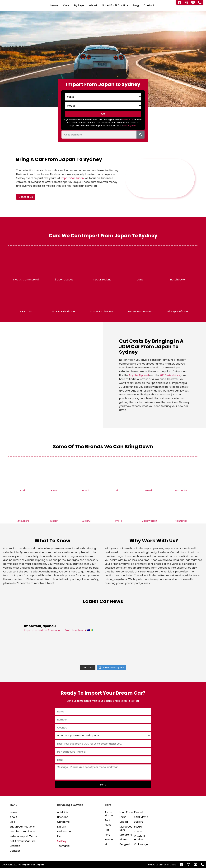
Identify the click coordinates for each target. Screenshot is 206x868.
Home (54, 5)
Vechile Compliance (22, 831)
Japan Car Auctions (22, 827)
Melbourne (64, 831)
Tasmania (63, 846)
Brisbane (63, 817)
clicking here (130, 125)
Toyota (118, 521)
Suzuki (138, 827)
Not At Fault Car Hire (115, 5)
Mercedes (181, 491)
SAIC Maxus (141, 817)
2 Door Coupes (64, 280)
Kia (118, 491)
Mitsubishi (23, 521)
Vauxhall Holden (139, 838)
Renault (139, 812)
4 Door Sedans (102, 280)
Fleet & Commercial (26, 280)
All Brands (181, 521)
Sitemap (15, 846)
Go (103, 114)
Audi (23, 491)
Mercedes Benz (126, 828)
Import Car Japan (72, 178)
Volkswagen (149, 521)
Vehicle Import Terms (23, 836)
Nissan (54, 521)
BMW (54, 491)
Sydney (62, 841)
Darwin (62, 827)
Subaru (86, 521)
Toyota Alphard (139, 375)
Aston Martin (109, 814)
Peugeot (125, 844)
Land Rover (126, 812)
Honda (86, 491)
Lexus (123, 817)
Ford (108, 835)
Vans (140, 280)
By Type (79, 5)
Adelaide (63, 812)
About (93, 5)
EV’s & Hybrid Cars (64, 312)
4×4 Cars (26, 312)
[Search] (140, 135)
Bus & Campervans (140, 312)
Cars (66, 5)
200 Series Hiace (170, 375)
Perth (61, 836)
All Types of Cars (178, 312)
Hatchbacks (178, 280)
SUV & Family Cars (102, 312)
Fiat (107, 830)
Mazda (149, 491)
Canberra (63, 822)
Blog (136, 5)
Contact (149, 5)
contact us (128, 120)
